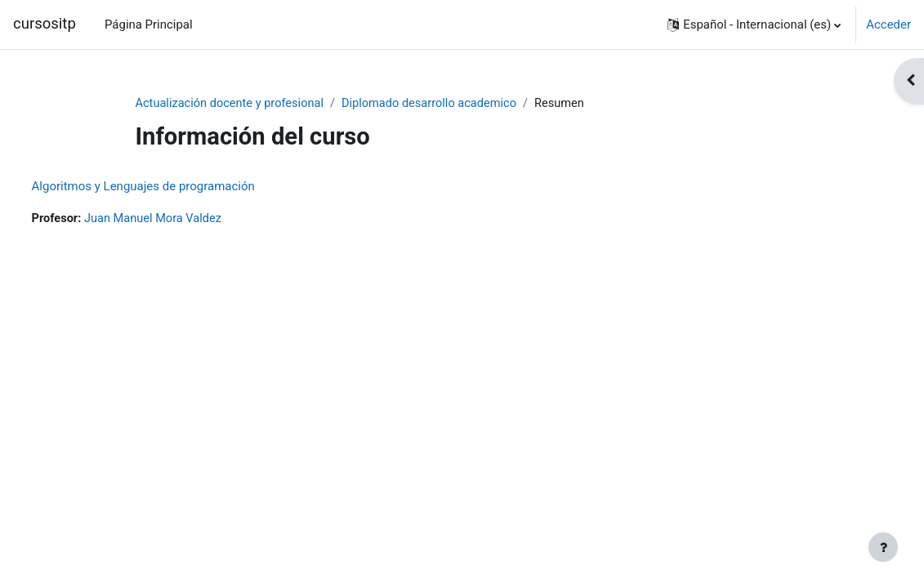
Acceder (888, 24)
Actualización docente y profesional (232, 104)
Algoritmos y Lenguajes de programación (174, 186)
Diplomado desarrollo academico (436, 104)
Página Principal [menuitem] (149, 24)
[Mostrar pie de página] (883, 547)
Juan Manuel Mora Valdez (187, 219)
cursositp (45, 24)
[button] (754, 24)
